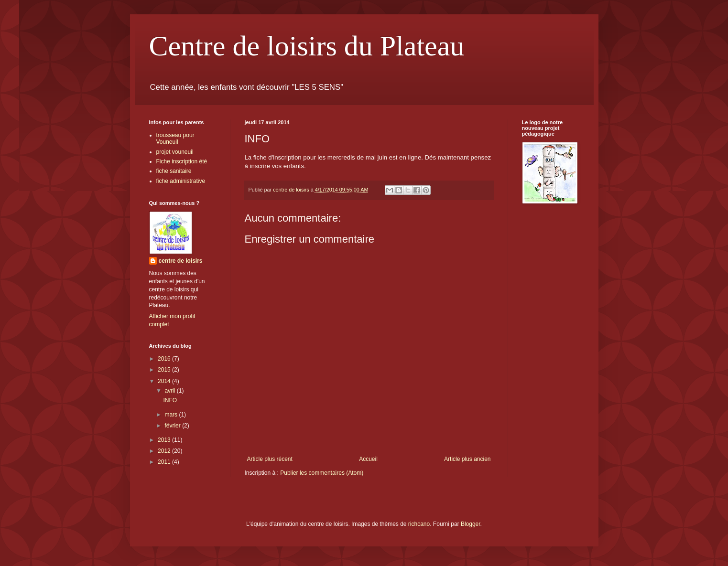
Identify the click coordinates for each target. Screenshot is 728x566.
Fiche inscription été (182, 161)
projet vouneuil (175, 152)
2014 (165, 381)
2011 (165, 462)
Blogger (471, 524)
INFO (170, 400)
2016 (165, 359)
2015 (165, 370)
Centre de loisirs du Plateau (307, 46)
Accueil (368, 459)
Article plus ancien (467, 459)
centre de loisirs (181, 261)
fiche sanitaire (174, 171)
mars (172, 415)
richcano (419, 524)
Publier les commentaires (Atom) (322, 473)
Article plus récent (270, 459)
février (173, 426)
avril (170, 391)
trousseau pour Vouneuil (175, 139)
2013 (165, 440)
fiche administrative (181, 181)
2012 (165, 451)
